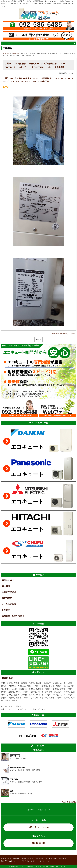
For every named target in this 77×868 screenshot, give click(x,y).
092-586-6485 (38, 843)
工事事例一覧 (15, 53)
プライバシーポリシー (29, 861)
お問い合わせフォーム (39, 827)
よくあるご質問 (9, 604)
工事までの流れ (9, 592)
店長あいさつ (8, 580)
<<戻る (38, 340)
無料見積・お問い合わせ (13, 616)
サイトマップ (44, 861)
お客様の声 (7, 598)
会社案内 (6, 610)
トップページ (5, 53)
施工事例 (6, 586)
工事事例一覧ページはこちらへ (63, 333)
